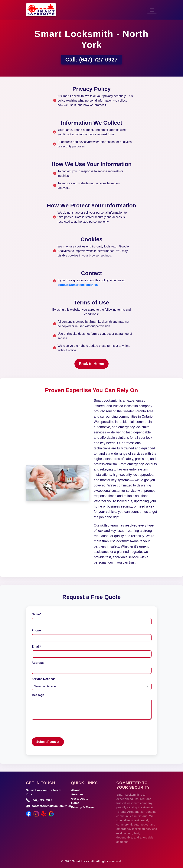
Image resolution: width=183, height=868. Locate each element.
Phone (36, 630)
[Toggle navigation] (152, 10)
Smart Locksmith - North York (44, 792)
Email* (36, 647)
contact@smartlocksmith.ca (78, 285)
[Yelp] (44, 814)
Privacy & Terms (83, 807)
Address (38, 663)
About (76, 790)
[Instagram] (36, 814)
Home (75, 803)
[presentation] (60, 730)
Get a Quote (80, 799)
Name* (36, 614)
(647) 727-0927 (98, 60)
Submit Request (48, 742)
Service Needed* (43, 679)
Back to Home (91, 364)
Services (77, 794)
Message (38, 695)
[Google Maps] (51, 814)
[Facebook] (29, 814)
